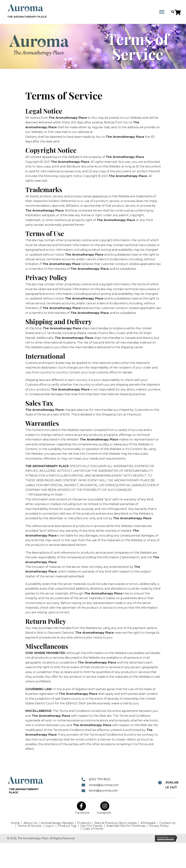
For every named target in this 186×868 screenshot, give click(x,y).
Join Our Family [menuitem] (91, 826)
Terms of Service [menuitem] (29, 826)
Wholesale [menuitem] (148, 823)
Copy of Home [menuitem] (93, 829)
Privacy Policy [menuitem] (159, 826)
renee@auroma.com (104, 785)
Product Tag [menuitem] (67, 826)
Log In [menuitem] (50, 826)
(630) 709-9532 (100, 779)
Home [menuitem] (15, 823)
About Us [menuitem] (30, 823)
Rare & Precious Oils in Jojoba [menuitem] (116, 823)
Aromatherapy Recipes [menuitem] (57, 823)
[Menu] (162, 12)
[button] (178, 12)
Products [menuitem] (84, 823)
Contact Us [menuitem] (167, 823)
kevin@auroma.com (103, 791)
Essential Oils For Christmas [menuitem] (126, 826)
